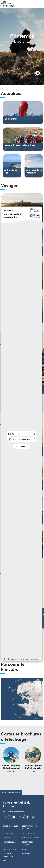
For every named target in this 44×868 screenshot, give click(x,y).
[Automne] (17, 73)
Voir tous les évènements (22, 647)
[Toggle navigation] (40, 4)
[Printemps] (38, 73)
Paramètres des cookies (11, 793)
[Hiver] (27, 73)
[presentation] (18, 785)
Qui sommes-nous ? (10, 826)
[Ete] (6, 73)
